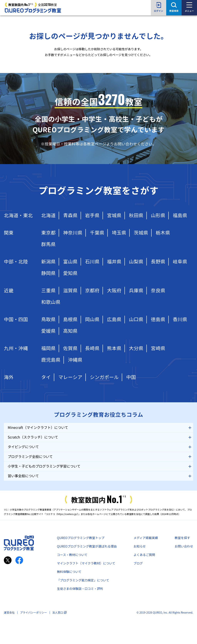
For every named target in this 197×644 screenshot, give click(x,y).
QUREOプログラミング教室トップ (81, 538)
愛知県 (70, 273)
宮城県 (114, 215)
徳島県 (158, 319)
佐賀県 (70, 348)
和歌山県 (51, 302)
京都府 (92, 291)
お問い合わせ (184, 546)
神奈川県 (73, 233)
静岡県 (48, 273)
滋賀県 (70, 291)
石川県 (92, 262)
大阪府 (114, 291)
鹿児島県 (51, 360)
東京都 (48, 233)
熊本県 (114, 348)
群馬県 (48, 244)
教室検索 (174, 11)
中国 (131, 377)
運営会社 (9, 612)
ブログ (138, 563)
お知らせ (140, 546)
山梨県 (136, 262)
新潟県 (48, 262)
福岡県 (48, 348)
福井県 (114, 262)
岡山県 (92, 319)
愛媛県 (48, 331)
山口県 (136, 319)
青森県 (70, 215)
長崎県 (92, 348)
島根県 (70, 319)
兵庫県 (136, 291)
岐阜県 (180, 262)
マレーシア (70, 377)
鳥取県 (48, 319)
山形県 (158, 215)
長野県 (158, 262)
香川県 (180, 319)
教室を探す (182, 538)
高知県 (70, 331)
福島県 (180, 215)
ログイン (159, 11)
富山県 (70, 262)
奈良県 (158, 291)
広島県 (114, 319)
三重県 (48, 291)
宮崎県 (158, 348)
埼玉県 (119, 233)
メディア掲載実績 (146, 538)
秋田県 (136, 215)
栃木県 (163, 233)
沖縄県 (75, 360)
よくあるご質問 (144, 555)
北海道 (48, 215)
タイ (46, 377)
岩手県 (92, 215)
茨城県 (141, 233)
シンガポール (104, 377)
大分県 (136, 348)
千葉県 (97, 233)
